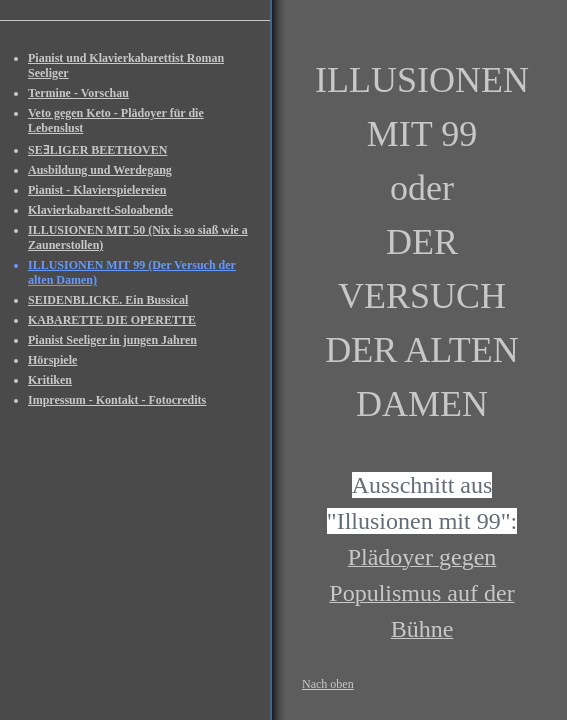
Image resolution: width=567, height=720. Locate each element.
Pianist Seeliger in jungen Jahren (112, 340)
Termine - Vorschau (78, 93)
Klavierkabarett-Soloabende (100, 210)
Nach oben (328, 684)
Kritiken (50, 380)
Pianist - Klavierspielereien (97, 190)
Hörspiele (52, 360)
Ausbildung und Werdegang (100, 170)
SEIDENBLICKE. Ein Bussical (108, 300)
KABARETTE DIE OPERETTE (112, 320)
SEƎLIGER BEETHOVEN (97, 150)
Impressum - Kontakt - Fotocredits (117, 400)
